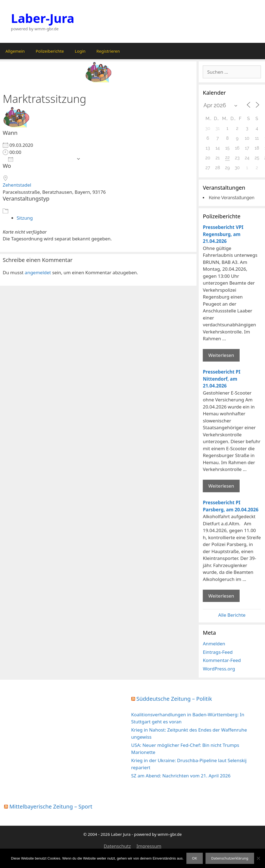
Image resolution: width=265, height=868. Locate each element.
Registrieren (108, 51)
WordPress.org (219, 669)
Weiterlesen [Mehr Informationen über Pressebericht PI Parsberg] (221, 596)
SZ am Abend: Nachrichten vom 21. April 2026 (181, 776)
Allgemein (15, 51)
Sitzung (25, 218)
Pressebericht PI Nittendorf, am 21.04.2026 (222, 379)
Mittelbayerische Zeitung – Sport (51, 806)
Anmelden (214, 644)
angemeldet (38, 272)
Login (80, 51)
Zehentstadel (17, 185)
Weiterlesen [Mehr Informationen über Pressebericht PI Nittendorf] (221, 486)
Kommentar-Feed (222, 660)
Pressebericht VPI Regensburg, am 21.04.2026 (223, 234)
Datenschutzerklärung (230, 858)
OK (195, 858)
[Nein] (258, 858)
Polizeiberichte (50, 51)
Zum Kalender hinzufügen (41, 159)
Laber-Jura (43, 18)
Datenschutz (117, 846)
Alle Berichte (232, 615)
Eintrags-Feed (218, 652)
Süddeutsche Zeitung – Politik (174, 699)
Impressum (149, 846)
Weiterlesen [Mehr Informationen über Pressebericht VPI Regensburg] (221, 355)
